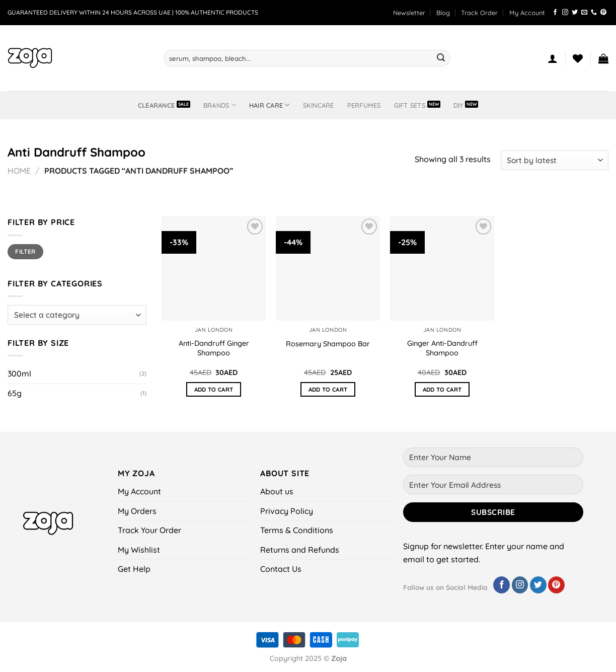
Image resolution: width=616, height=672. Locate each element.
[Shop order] (555, 160)
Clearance (156, 105)
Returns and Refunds (300, 550)
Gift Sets (410, 105)
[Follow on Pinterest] (603, 13)
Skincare (319, 105)
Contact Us (281, 569)
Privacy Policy (287, 511)
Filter (25, 251)
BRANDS (220, 105)
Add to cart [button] (214, 389)
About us (277, 491)
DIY (458, 105)
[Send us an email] (584, 13)
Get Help (134, 569)
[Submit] (441, 58)
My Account (527, 13)
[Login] (553, 58)
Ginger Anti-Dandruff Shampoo (442, 348)
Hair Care (269, 105)
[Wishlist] (578, 58)
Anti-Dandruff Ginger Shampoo (214, 348)
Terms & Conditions (297, 530)
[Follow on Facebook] (555, 13)
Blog (443, 13)
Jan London (214, 330)
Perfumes (364, 105)
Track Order (479, 13)
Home (19, 171)
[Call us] (594, 13)
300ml (19, 374)
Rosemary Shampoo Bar (328, 344)
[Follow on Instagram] (565, 13)
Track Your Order (149, 530)
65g (15, 393)
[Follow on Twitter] (575, 13)
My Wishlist (139, 550)
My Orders (137, 511)
